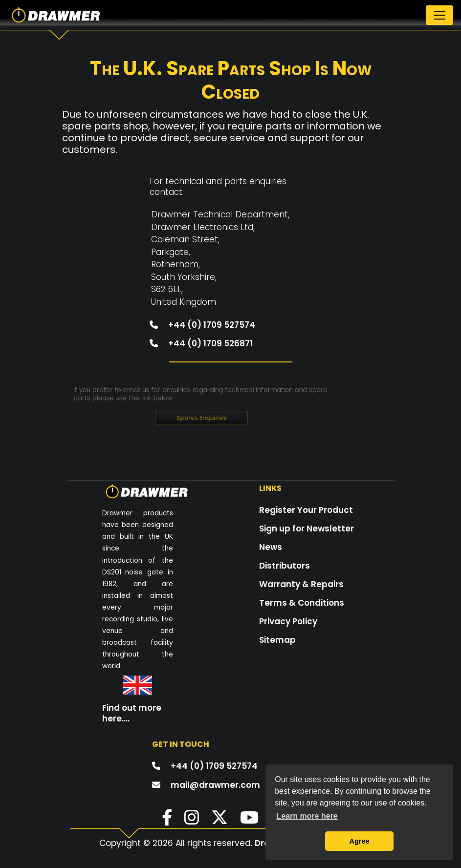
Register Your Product (306, 510)
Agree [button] (360, 841)
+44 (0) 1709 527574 (199, 318)
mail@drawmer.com (215, 785)
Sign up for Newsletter (307, 529)
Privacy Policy (288, 621)
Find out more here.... (132, 713)
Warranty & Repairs (301, 584)
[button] (162, 821)
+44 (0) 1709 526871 (198, 334)
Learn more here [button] (307, 816)
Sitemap (277, 640)
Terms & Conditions (302, 603)
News (271, 547)
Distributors (285, 566)
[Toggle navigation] (439, 15)
